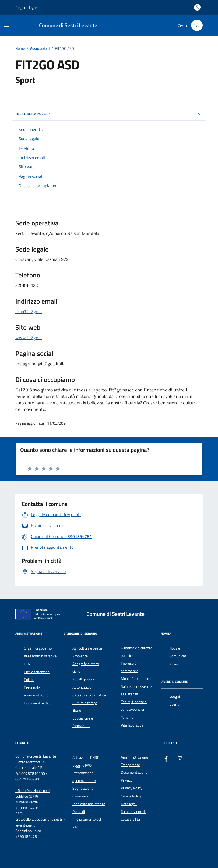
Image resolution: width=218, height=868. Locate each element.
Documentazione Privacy (134, 776)
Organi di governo (38, 648)
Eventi (174, 704)
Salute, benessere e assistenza (136, 690)
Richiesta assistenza (89, 804)
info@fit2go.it (29, 311)
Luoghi (175, 696)
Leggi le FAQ (82, 765)
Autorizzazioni (83, 687)
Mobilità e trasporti (136, 679)
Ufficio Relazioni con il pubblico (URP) (32, 794)
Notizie (175, 648)
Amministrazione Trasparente (134, 761)
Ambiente (80, 656)
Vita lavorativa (132, 725)
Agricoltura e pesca (87, 648)
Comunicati (178, 656)
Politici (29, 680)
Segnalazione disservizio (83, 792)
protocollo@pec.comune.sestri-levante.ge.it (40, 822)
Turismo (127, 717)
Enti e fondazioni (37, 672)
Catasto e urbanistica (89, 695)
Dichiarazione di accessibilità (133, 815)
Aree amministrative (40, 656)
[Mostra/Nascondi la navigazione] (6, 25)
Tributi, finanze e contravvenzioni (134, 706)
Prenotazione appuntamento (84, 777)
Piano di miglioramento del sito (87, 819)
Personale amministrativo (36, 691)
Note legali (129, 804)
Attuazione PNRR (86, 758)
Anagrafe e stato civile (86, 668)
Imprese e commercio (130, 667)
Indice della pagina (34, 114)
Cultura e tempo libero (85, 707)
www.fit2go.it (29, 338)
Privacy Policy (132, 788)
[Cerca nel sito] (197, 25)
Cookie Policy (131, 796)
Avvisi (174, 664)
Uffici (28, 664)
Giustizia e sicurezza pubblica (137, 652)
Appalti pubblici (84, 679)
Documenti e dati (37, 703)
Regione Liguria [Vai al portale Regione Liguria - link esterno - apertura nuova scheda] (27, 7)
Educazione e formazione (83, 722)
